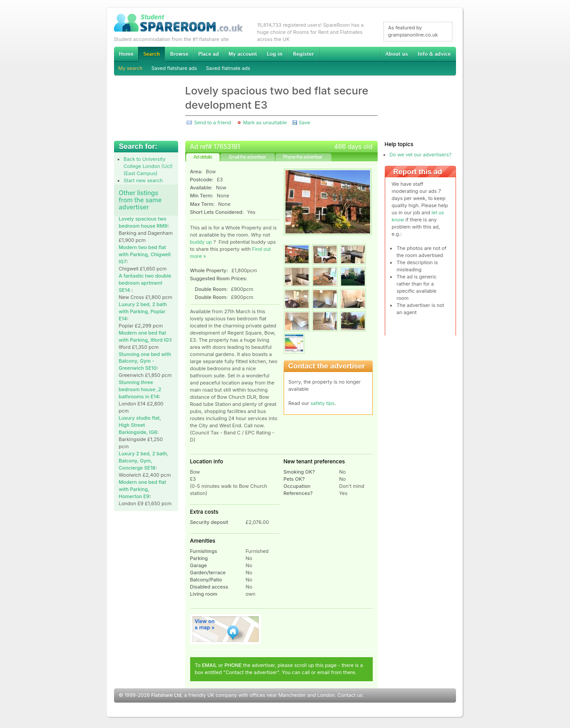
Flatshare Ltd (167, 695)
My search (131, 68)
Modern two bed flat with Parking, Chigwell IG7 (145, 254)
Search (151, 54)
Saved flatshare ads (174, 68)
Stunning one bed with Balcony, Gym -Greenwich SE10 (145, 361)
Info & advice (434, 54)
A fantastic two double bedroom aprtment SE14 (145, 283)
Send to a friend (213, 123)
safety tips (322, 403)
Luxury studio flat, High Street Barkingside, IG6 (140, 425)
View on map (226, 629)
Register (303, 54)
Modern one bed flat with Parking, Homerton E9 (142, 489)
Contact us (350, 695)
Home (126, 54)
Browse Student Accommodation (179, 54)
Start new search (143, 180)
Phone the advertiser (302, 157)
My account (243, 54)
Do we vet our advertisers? (421, 155)
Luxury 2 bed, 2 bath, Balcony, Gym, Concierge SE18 (144, 461)
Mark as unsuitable (265, 123)
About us (396, 54)
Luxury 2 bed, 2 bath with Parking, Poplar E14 (143, 311)
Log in (275, 54)
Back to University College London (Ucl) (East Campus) (148, 166)
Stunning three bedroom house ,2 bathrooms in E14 (140, 389)
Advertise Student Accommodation (208, 54)
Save (304, 123)
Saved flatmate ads (228, 68)
